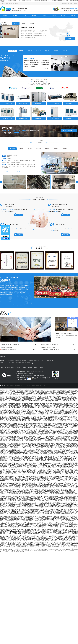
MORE (47, 68)
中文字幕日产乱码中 (57, 550)
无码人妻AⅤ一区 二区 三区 (47, 550)
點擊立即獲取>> (69, 131)
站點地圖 (72, 4)
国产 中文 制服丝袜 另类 (57, 546)
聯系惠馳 (76, 4)
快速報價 (24, 368)
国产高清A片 (18, 547)
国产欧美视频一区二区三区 (7, 550)
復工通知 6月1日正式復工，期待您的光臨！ (50, 345)
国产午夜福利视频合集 (24, 546)
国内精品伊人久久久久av (68, 546)
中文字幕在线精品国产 (56, 548)
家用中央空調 (31, 386)
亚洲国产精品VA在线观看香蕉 (45, 548)
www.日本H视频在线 (20, 552)
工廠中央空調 (48, 360)
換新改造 (13, 368)
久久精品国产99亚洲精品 (34, 546)
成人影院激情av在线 (35, 548)
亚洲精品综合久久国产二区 (24, 548)
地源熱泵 (42, 360)
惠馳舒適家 (9, 386)
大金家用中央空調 (10, 363)
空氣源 (35, 386)
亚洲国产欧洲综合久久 (11, 547)
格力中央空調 (30, 360)
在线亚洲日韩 (6, 548)
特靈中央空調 (18, 360)
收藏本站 (63, 4)
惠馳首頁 (5, 16)
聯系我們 (73, 16)
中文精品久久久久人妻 (14, 548)
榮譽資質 (54, 16)
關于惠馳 (63, 16)
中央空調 (15, 16)
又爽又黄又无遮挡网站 (56, 547)
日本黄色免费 (42, 546)
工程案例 (44, 16)
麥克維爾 (24, 360)
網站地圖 (41, 371)
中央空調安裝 (25, 386)
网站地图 (8, 391)
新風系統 (24, 16)
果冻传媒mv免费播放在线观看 (18, 549)
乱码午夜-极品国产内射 (18, 550)
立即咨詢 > (7, 172)
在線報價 (68, 4)
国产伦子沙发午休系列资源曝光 (68, 550)
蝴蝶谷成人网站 (49, 546)
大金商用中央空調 (10, 360)
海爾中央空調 (37, 360)
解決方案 (34, 16)
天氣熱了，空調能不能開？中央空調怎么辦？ (65, 334)
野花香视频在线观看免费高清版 (28, 547)
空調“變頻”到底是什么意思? (7, 347)
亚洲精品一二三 (12, 552)
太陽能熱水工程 (19, 386)
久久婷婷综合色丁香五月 (28, 550)
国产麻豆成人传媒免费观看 (51, 549)
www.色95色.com (38, 547)
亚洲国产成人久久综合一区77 (31, 549)
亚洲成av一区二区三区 (66, 547)
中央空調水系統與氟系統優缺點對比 (9, 349)
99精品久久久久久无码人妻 (67, 548)
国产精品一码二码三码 (62, 549)
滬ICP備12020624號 (35, 371)
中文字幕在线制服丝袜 (7, 549)
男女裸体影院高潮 (37, 550)
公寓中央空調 (18, 363)
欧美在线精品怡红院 (41, 549)
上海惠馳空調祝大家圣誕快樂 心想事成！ (49, 347)
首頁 (2, 368)
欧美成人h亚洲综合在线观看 (13, 546)
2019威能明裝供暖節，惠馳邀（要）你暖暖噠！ (51, 349)
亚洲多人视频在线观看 (46, 547)
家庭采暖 (24, 363)
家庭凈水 (29, 363)
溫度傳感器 (14, 386)
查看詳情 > (19, 172)
